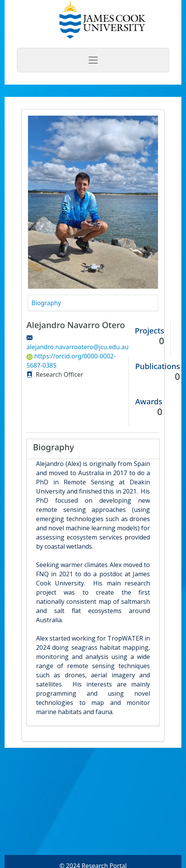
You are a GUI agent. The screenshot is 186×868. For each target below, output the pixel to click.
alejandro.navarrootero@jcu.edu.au (77, 347)
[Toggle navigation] (93, 60)
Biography (46, 303)
